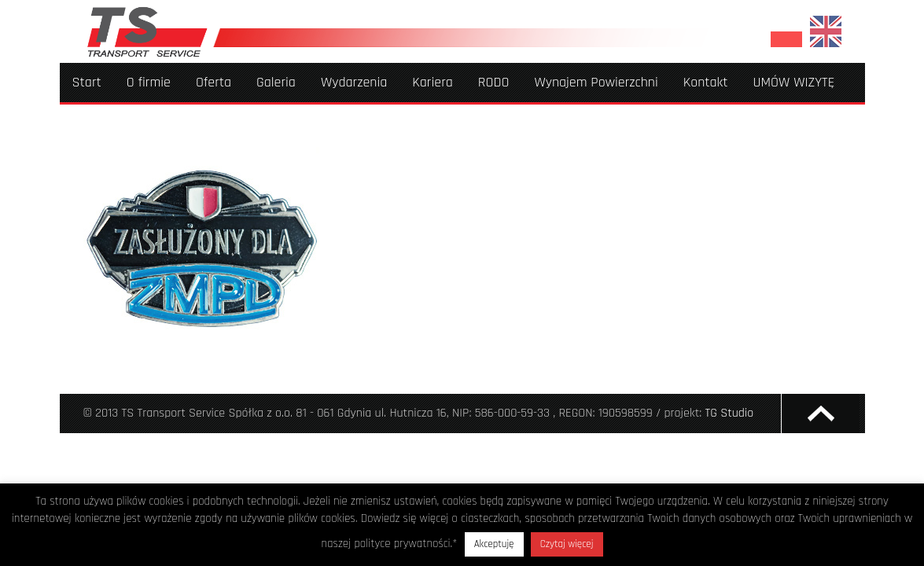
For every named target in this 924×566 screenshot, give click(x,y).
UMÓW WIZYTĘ (794, 82)
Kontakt (706, 82)
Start (87, 82)
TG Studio (730, 413)
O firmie (149, 82)
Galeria (276, 82)
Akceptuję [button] (494, 544)
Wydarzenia (354, 82)
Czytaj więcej (567, 544)
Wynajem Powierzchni (596, 82)
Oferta (214, 82)
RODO (494, 82)
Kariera (433, 82)
